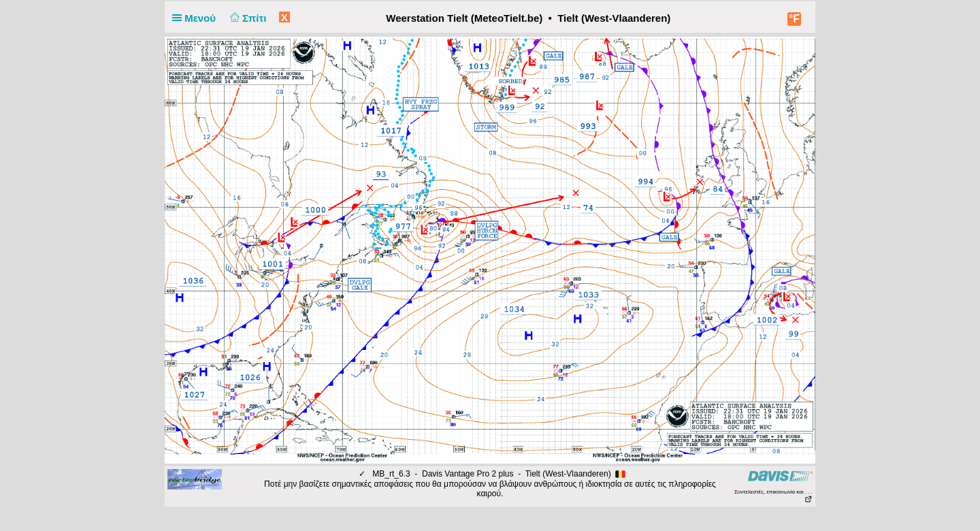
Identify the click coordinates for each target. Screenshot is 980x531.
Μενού (197, 18)
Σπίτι (246, 18)
